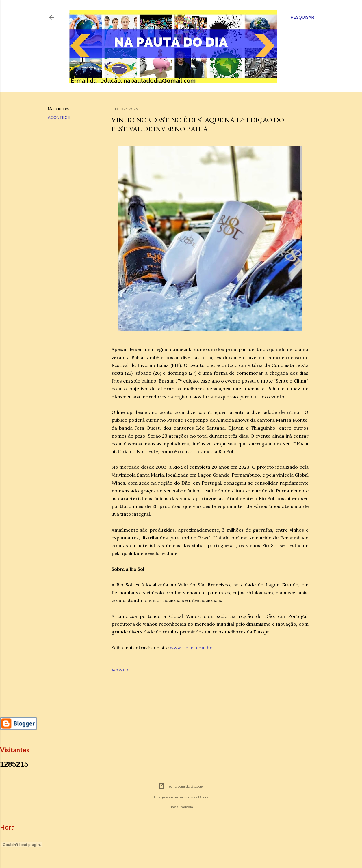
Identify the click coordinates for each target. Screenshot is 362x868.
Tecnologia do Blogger (181, 786)
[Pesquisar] (302, 17)
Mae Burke (199, 797)
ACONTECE (59, 117)
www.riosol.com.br (191, 648)
